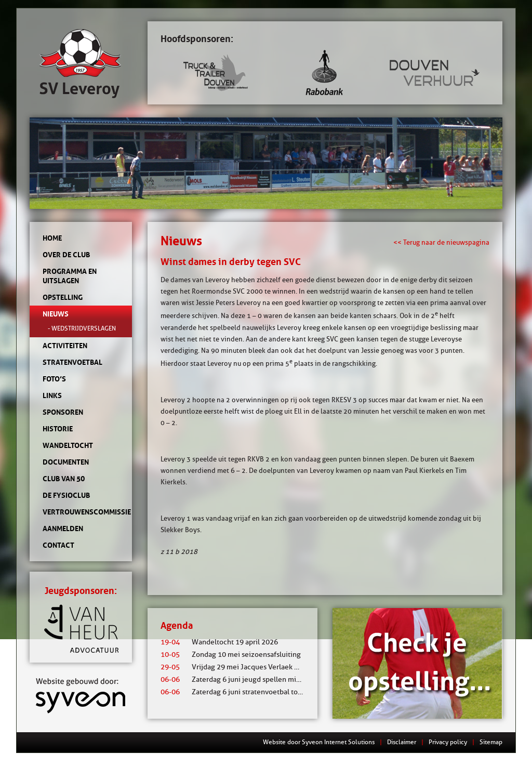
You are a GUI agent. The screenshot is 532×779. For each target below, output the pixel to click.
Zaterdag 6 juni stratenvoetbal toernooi (240, 692)
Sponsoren (63, 412)
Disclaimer (402, 742)
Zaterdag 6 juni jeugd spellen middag (236, 679)
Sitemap (491, 742)
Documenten (66, 462)
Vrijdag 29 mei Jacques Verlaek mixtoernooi (247, 667)
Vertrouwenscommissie (81, 512)
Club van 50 (64, 479)
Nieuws (56, 314)
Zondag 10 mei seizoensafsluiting (231, 655)
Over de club (66, 255)
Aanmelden (63, 529)
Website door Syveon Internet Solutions (319, 742)
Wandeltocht (68, 445)
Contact (58, 545)
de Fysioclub (66, 495)
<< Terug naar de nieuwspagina (441, 242)
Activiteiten (65, 346)
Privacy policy (448, 742)
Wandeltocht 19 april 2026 (219, 642)
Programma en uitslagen (70, 276)
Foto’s (54, 379)
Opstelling (63, 297)
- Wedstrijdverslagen (82, 328)
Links (52, 395)
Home (52, 238)
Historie (58, 429)
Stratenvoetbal (72, 362)
